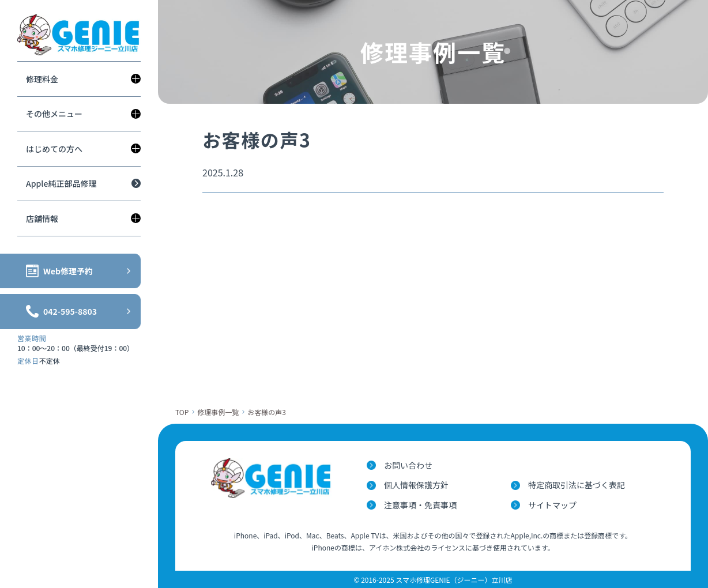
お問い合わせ (408, 465)
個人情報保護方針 (416, 485)
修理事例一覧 (218, 412)
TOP (182, 412)
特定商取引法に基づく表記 (577, 485)
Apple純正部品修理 (61, 183)
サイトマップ (552, 505)
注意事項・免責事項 (420, 505)
